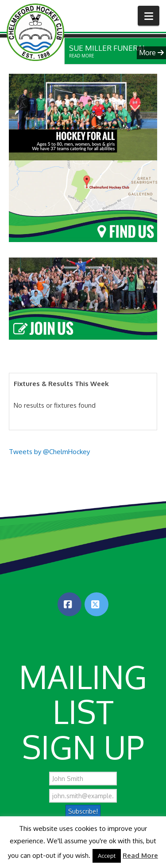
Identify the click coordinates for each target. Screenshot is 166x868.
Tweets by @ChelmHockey (49, 452)
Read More (140, 855)
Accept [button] (107, 856)
